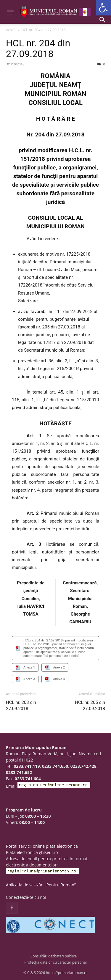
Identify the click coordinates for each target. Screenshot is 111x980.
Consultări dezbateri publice (54, 956)
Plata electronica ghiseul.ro (32, 852)
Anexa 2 (59, 667)
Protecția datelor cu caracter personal (55, 962)
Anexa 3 (29, 679)
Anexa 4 (59, 679)
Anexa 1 (29, 667)
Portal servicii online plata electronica (42, 846)
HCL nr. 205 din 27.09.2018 (90, 705)
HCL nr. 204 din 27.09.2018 (38, 48)
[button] (103, 8)
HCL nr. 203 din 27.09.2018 (21, 705)
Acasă (11, 30)
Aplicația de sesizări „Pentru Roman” (41, 885)
